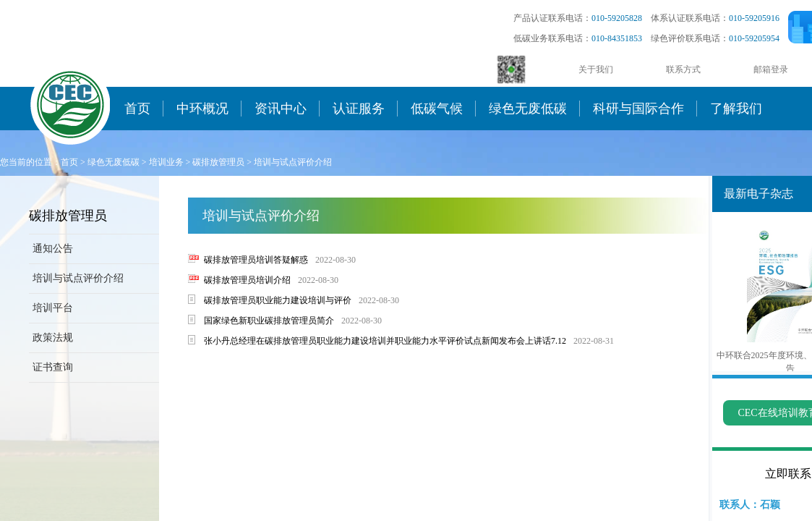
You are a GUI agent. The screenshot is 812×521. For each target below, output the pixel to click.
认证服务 (359, 109)
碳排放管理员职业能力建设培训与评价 (278, 300)
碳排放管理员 (218, 162)
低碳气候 (437, 109)
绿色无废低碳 (528, 109)
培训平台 (53, 308)
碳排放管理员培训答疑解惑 (256, 260)
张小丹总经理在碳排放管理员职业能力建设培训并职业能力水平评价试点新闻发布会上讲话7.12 (385, 341)
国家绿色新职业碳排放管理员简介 (269, 321)
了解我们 (736, 109)
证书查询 (53, 367)
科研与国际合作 (638, 109)
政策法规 (53, 338)
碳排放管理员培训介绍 (247, 280)
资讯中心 (281, 109)
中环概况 (202, 109)
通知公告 (53, 249)
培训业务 (166, 162)
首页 (137, 109)
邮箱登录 (771, 69)
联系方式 (683, 69)
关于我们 (596, 69)
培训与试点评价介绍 (293, 162)
